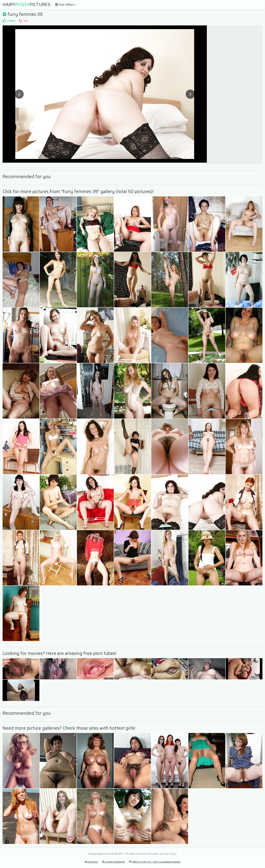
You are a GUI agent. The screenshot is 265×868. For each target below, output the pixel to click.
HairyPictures (26, 5)
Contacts (91, 862)
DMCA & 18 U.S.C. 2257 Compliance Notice (155, 862)
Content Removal (113, 862)
